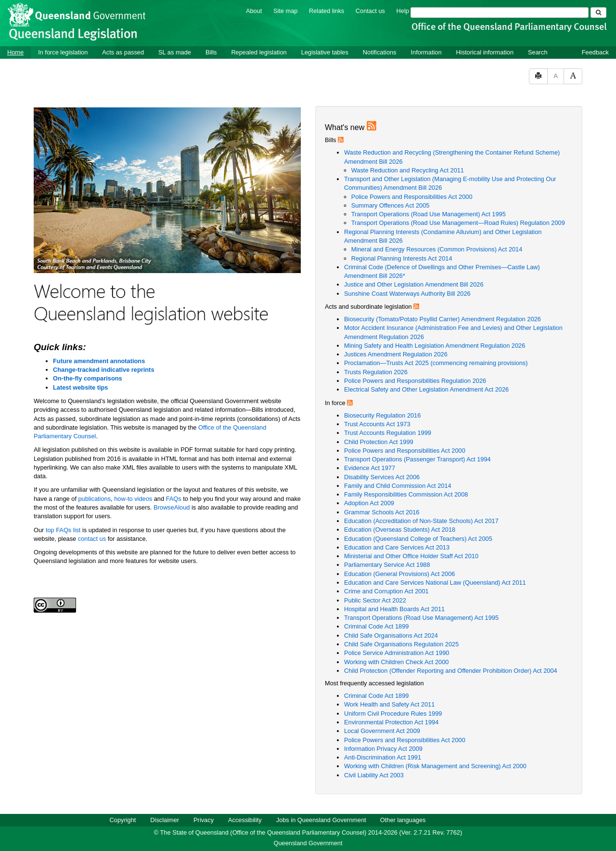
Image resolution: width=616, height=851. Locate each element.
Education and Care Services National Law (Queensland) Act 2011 (435, 583)
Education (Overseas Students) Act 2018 (400, 530)
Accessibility (245, 820)
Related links (327, 11)
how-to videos (134, 499)
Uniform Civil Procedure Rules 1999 (393, 714)
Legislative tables (325, 52)
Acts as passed (123, 52)
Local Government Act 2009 (382, 731)
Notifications (380, 52)
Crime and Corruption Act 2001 (386, 591)
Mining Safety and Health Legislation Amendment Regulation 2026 (435, 346)
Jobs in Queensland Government (321, 820)
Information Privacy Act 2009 (383, 749)
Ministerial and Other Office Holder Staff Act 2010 (411, 556)
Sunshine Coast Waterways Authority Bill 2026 (407, 294)
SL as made (175, 52)
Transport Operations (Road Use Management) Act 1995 (429, 214)
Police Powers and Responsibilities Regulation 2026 (415, 381)
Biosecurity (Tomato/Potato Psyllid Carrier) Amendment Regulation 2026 (443, 319)
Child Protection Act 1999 (379, 442)
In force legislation (63, 52)
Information (426, 52)
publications (95, 499)
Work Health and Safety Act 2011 (389, 704)
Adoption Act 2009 (369, 503)
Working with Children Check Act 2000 (396, 662)
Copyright (123, 820)
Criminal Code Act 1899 (376, 626)
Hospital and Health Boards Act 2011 (394, 609)
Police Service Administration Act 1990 (397, 653)
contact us (92, 539)
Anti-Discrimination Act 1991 (383, 757)
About (254, 11)
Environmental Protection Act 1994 (391, 722)
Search (538, 52)
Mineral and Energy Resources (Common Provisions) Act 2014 (437, 249)
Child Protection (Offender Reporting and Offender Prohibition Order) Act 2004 (451, 671)
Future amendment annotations (99, 361)
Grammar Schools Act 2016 (382, 512)
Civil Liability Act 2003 (374, 775)
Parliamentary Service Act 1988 (387, 565)
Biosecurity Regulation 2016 (382, 415)
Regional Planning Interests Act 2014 (402, 258)
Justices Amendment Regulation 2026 (396, 354)
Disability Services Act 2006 (382, 477)
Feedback (595, 52)
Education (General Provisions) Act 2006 (399, 574)
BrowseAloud (172, 507)
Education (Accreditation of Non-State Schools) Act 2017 (421, 521)
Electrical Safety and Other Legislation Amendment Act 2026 (426, 389)
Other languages (403, 820)
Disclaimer (165, 820)
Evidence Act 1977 (370, 468)
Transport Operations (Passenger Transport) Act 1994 (417, 459)
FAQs (175, 499)
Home (15, 52)
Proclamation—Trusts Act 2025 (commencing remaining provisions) (436, 363)
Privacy (204, 820)
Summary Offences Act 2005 (391, 205)
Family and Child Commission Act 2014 (398, 486)
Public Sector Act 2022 (375, 600)
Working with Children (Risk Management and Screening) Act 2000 (435, 766)
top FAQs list (63, 530)
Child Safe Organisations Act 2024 (391, 635)
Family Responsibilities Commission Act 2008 (406, 494)
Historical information (485, 52)
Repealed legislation (259, 52)
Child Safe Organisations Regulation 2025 (401, 644)
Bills (211, 52)
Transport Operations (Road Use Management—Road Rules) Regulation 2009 (458, 223)
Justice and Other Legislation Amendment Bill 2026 (414, 284)
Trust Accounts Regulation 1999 (388, 433)
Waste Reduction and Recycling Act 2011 (408, 170)
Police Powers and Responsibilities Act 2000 (412, 197)
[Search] (500, 13)
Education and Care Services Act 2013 (397, 547)
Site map (286, 11)
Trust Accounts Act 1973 (377, 424)
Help (403, 11)
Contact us (370, 11)
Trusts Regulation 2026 (376, 372)
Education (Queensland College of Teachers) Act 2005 (418, 539)
